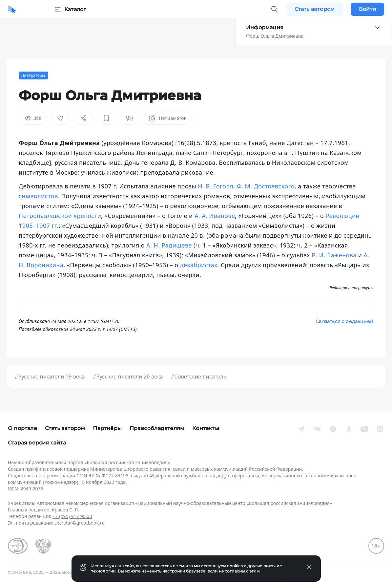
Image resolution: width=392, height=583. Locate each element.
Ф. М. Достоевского (266, 186)
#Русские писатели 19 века (50, 377)
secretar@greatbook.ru (80, 523)
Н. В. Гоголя (216, 186)
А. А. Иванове (215, 216)
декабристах (199, 265)
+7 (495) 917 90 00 (72, 516)
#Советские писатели (199, 377)
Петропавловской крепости (60, 216)
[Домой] (12, 9)
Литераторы (33, 75)
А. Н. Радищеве (169, 245)
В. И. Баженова (334, 255)
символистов (38, 196)
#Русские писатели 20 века (128, 377)
